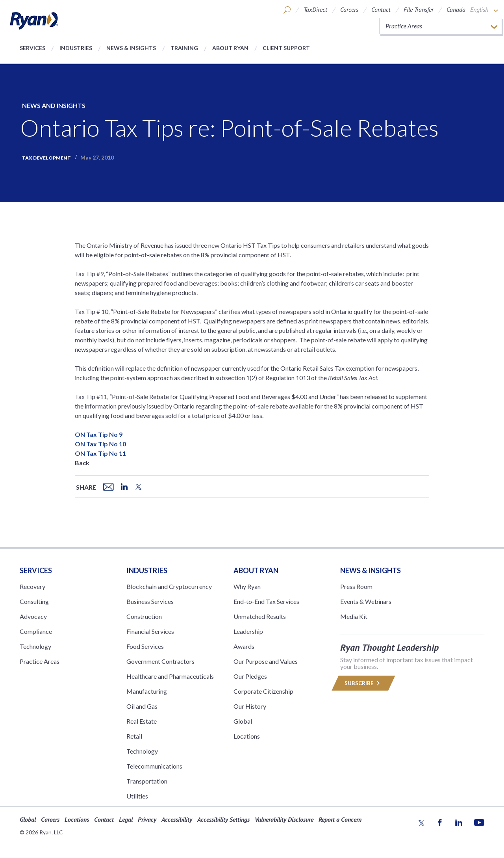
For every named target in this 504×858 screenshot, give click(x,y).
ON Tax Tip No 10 (100, 444)
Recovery (32, 586)
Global (243, 721)
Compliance (36, 631)
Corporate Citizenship (263, 691)
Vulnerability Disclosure (284, 819)
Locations (247, 736)
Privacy (147, 819)
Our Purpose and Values (266, 661)
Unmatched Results (260, 616)
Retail (134, 736)
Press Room (356, 586)
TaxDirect (315, 9)
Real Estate (142, 721)
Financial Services (150, 631)
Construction (144, 616)
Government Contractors (160, 661)
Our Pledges (250, 676)
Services (32, 48)
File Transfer (419, 9)
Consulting (34, 601)
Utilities (137, 796)
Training (184, 48)
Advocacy (33, 616)
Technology (35, 646)
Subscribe (363, 683)
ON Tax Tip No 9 (99, 434)
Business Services (150, 601)
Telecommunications (154, 766)
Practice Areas (40, 661)
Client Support (286, 48)
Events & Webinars (366, 601)
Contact (381, 9)
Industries (76, 48)
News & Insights (131, 48)
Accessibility (177, 819)
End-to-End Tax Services (266, 601)
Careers (349, 9)
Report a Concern (340, 819)
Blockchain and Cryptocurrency (169, 586)
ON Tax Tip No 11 (100, 453)
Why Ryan (247, 586)
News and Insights (54, 105)
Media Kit (354, 616)
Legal (126, 819)
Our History (250, 706)
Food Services (145, 646)
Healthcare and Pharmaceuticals (170, 676)
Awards (244, 646)
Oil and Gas (142, 706)
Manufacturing (147, 691)
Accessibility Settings (223, 819)
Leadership (248, 631)
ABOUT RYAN (256, 570)
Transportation (147, 781)
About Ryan (230, 48)
